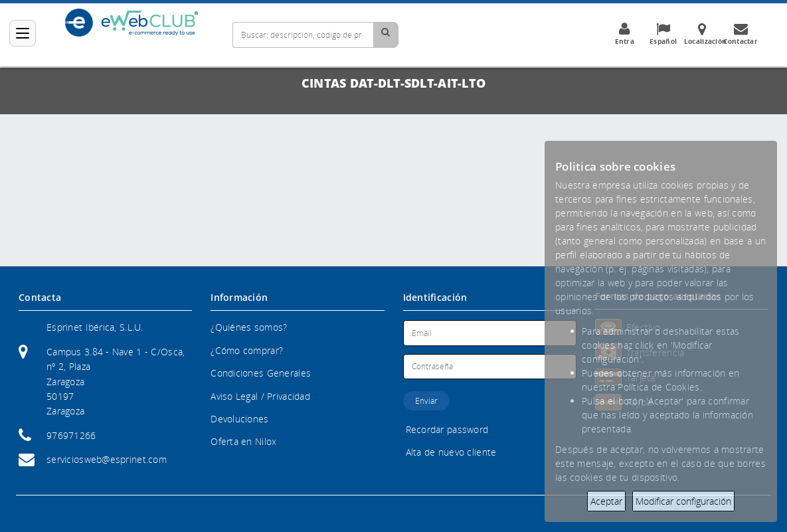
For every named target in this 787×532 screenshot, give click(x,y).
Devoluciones (239, 419)
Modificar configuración (683, 501)
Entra (624, 34)
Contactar (741, 34)
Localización (705, 34)
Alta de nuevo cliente (451, 452)
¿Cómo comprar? (247, 350)
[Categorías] (23, 33)
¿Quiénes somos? (249, 327)
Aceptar (606, 501)
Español (663, 34)
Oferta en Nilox (243, 441)
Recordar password (447, 429)
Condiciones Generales (261, 373)
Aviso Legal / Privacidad (260, 396)
